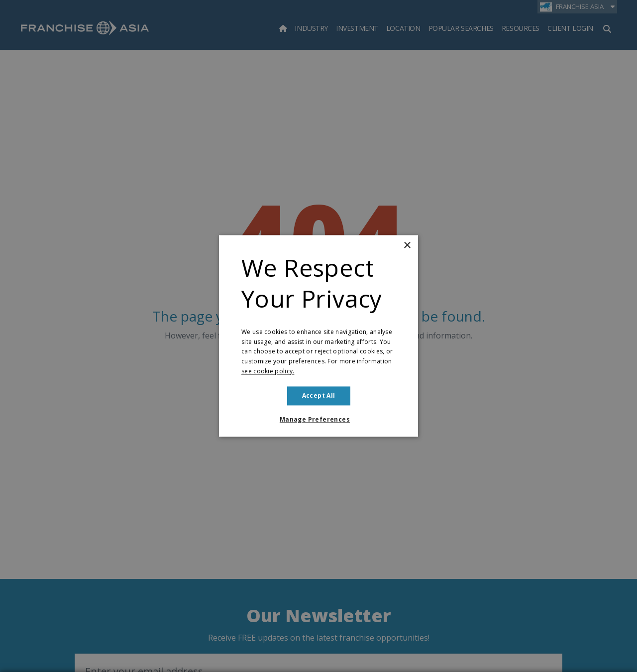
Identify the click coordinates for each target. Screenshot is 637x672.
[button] (318, 420)
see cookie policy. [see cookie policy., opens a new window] (268, 371)
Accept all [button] (319, 395)
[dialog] (318, 336)
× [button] (407, 246)
